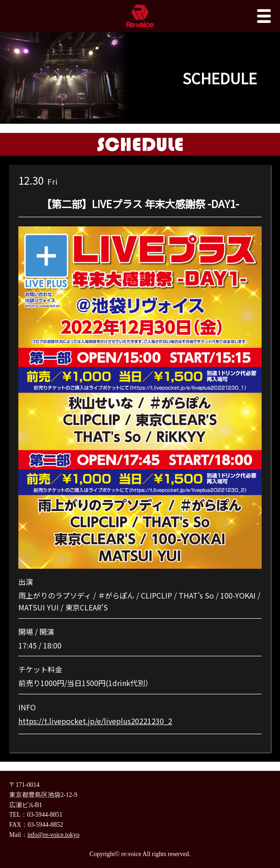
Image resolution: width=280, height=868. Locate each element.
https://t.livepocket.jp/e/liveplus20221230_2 (95, 721)
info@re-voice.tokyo (53, 835)
